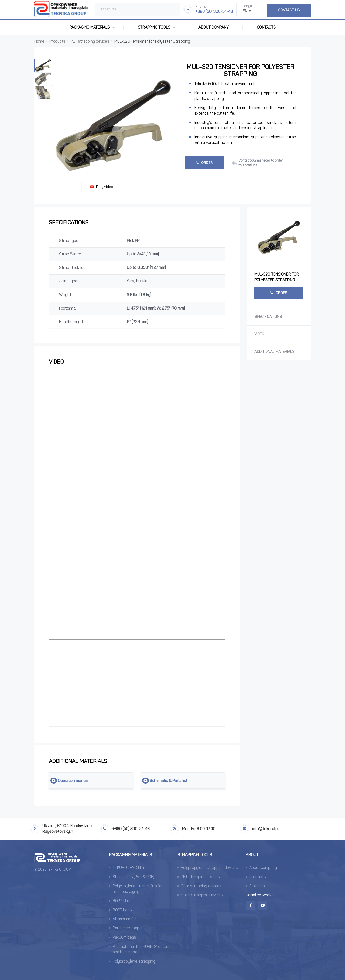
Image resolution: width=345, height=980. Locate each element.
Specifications (268, 317)
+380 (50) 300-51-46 (214, 9)
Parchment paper (128, 928)
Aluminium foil (124, 919)
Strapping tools (195, 855)
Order (204, 163)
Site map (257, 886)
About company (214, 27)
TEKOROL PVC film (128, 868)
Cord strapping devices (201, 886)
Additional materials (274, 352)
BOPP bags (122, 910)
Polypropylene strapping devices (209, 868)
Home (39, 41)
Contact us (289, 10)
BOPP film (121, 901)
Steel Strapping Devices (202, 895)
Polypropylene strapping (134, 961)
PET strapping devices (90, 41)
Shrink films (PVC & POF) (133, 877)
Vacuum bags (124, 937)
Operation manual (70, 781)
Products (57, 41)
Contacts (266, 27)
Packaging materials (131, 855)
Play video (102, 187)
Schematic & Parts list (165, 781)
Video (259, 334)
